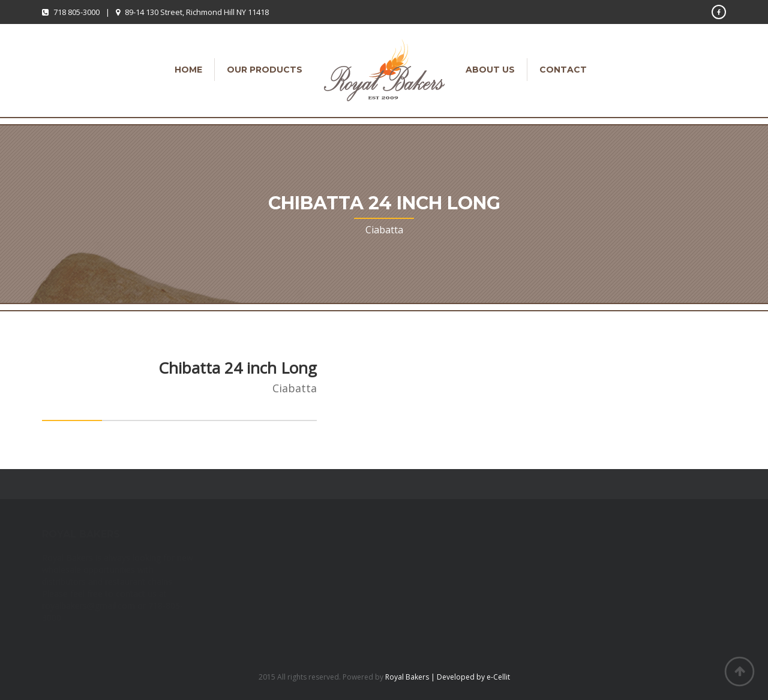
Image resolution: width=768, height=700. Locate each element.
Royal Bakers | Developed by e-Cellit (448, 677)
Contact (563, 70)
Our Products (265, 70)
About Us (490, 70)
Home (188, 70)
